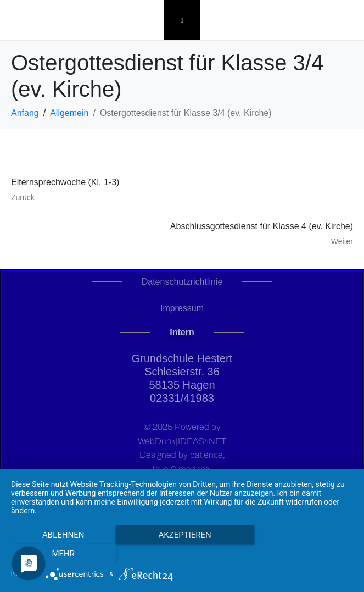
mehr (302, 554)
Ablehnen (62, 554)
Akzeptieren (182, 554)
